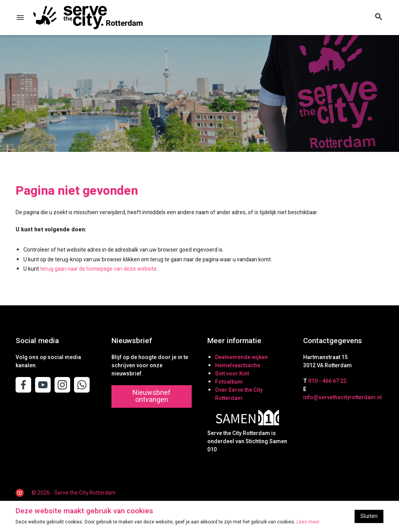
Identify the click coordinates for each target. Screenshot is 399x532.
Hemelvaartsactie (238, 366)
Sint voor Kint (232, 374)
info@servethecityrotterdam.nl (343, 397)
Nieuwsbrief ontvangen (152, 396)
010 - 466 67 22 (327, 381)
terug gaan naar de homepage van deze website (98, 269)
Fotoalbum (229, 382)
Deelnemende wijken (241, 357)
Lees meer (308, 522)
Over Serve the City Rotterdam (239, 394)
